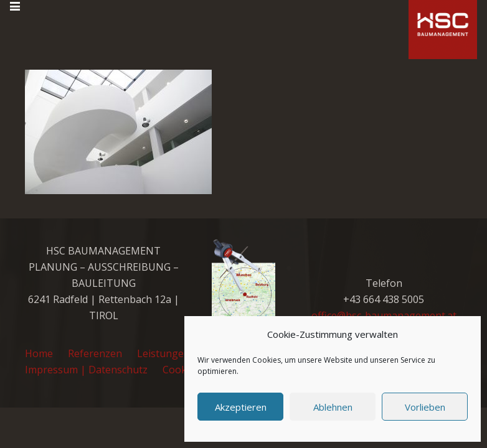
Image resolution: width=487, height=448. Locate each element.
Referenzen (95, 353)
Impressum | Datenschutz (86, 370)
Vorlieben (425, 407)
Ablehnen (333, 407)
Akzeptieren (241, 407)
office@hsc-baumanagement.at (384, 315)
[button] (15, 6)
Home (39, 353)
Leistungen (163, 353)
